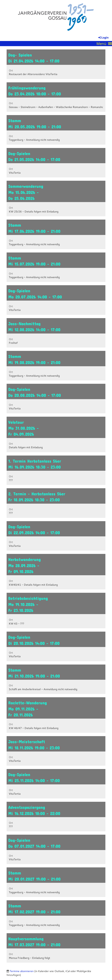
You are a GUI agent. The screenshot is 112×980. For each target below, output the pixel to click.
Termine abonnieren (22, 971)
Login (103, 38)
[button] (56, 64)
